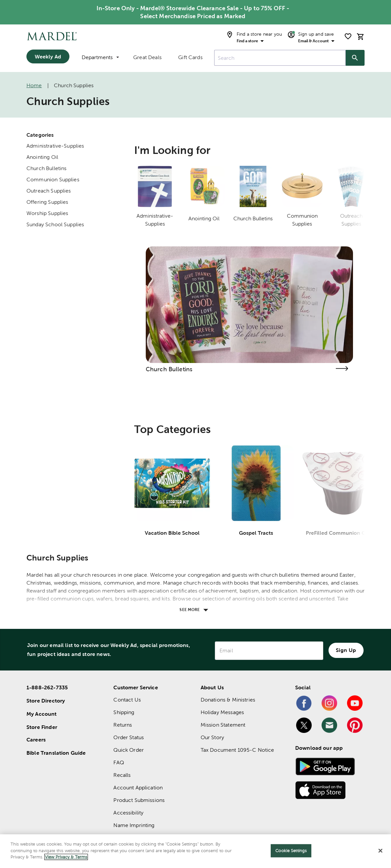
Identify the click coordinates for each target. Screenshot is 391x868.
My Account (42, 714)
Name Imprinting (134, 825)
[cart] (361, 36)
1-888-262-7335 (47, 687)
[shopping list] (348, 36)
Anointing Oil (42, 157)
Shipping (124, 712)
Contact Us (127, 700)
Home (34, 85)
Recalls (122, 775)
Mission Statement (223, 725)
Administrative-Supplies (55, 146)
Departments (100, 57)
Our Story (212, 737)
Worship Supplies (47, 213)
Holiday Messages (222, 712)
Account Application (138, 788)
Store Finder (42, 727)
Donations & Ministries (228, 700)
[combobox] (280, 58)
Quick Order (129, 750)
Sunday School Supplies (55, 224)
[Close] (380, 851)
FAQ (118, 762)
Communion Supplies (53, 180)
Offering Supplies (47, 202)
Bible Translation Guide (56, 753)
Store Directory (46, 701)
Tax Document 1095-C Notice (237, 750)
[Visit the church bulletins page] (342, 368)
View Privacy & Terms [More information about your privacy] (66, 857)
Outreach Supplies (49, 191)
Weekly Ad (48, 56)
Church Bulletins (46, 168)
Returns (123, 725)
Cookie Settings (291, 851)
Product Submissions (139, 800)
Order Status (129, 737)
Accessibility (128, 813)
